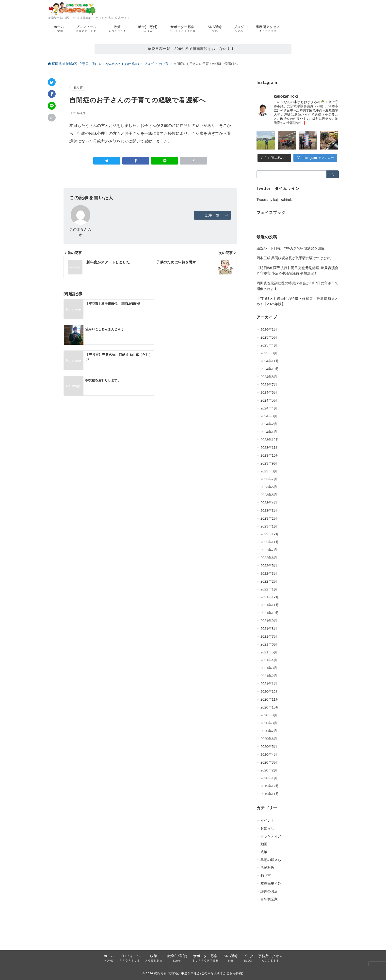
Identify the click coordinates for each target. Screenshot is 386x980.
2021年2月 (269, 676)
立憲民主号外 (271, 883)
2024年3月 (269, 416)
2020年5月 (269, 747)
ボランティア (271, 836)
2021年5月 (269, 652)
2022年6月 (269, 558)
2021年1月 (269, 684)
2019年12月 (270, 786)
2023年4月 (269, 503)
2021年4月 (269, 660)
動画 (264, 844)
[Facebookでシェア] (52, 94)
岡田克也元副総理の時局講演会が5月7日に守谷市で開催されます (297, 286)
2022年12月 (270, 534)
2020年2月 (269, 770)
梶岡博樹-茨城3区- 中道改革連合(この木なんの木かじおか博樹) (199, 973)
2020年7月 (269, 731)
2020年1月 (269, 778)
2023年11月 (270, 448)
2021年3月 (269, 668)
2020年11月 (270, 699)
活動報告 (267, 868)
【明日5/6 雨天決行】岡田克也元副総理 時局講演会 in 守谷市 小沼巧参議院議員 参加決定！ (297, 271)
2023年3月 (269, 511)
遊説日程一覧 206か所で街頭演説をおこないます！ (193, 49)
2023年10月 (270, 455)
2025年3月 (269, 353)
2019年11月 (270, 794)
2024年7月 (269, 385)
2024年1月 (269, 432)
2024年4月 (269, 408)
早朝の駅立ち (271, 860)
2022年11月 (270, 542)
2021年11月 (270, 605)
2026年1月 (269, 330)
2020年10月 (270, 707)
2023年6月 (269, 487)
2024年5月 (269, 400)
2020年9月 (269, 715)
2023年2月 (269, 518)
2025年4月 (269, 345)
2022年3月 (269, 573)
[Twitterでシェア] (52, 82)
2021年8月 (269, 629)
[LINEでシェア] (52, 106)
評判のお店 (269, 891)
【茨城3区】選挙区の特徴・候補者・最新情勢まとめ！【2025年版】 (297, 301)
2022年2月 (269, 581)
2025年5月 (269, 337)
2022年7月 (269, 550)
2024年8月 (269, 377)
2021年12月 (270, 597)
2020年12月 (270, 692)
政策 (264, 852)
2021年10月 (270, 613)
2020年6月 (269, 739)
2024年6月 (269, 392)
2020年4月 (269, 754)
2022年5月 (269, 566)
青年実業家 (269, 899)
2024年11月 (270, 361)
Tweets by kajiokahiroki (274, 200)
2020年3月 (269, 762)
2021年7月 (269, 636)
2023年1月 (269, 526)
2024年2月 (269, 424)
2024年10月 (270, 369)
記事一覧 (218, 215)
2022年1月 (269, 589)
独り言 (78, 87)
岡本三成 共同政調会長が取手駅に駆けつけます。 (295, 258)
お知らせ (267, 828)
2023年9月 (269, 463)
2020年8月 (269, 723)
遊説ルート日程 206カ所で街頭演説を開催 (290, 248)
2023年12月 (270, 440)
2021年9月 (269, 621)
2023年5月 (269, 495)
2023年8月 (269, 471)
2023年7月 (269, 479)
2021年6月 (269, 644)
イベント (267, 820)
